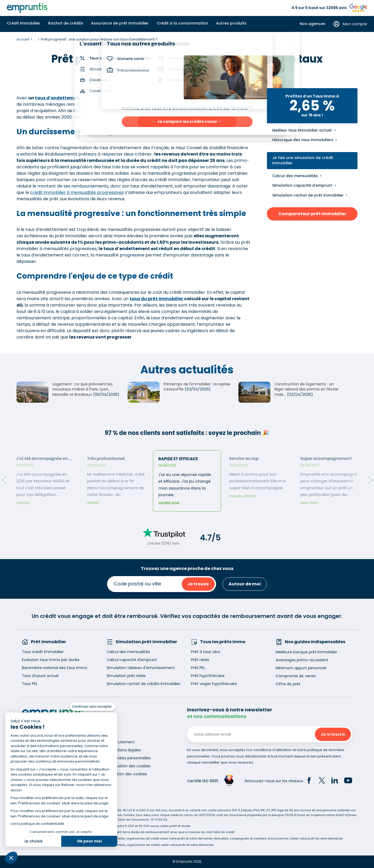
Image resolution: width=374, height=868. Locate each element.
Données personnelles (130, 758)
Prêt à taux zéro (206, 652)
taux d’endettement (58, 98)
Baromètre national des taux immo (55, 668)
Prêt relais (200, 660)
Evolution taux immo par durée (51, 660)
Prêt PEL (198, 668)
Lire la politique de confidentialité (37, 824)
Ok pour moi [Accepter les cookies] (89, 841)
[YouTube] (348, 781)
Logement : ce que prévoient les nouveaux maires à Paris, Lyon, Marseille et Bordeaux (83, 389)
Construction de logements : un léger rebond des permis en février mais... (306, 389)
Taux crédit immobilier (43, 652)
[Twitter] (322, 781)
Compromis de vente (296, 676)
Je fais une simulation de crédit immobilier (303, 160)
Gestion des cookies (128, 774)
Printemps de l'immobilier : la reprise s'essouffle (197, 387)
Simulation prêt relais (126, 676)
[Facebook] (309, 781)
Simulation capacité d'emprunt (302, 185)
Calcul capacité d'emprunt (132, 660)
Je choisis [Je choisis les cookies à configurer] (33, 841)
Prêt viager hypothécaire (214, 684)
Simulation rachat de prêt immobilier (308, 195)
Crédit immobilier (24, 23)
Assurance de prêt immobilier (120, 23)
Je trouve (198, 584)
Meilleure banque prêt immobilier (306, 652)
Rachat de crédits (66, 23)
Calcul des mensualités (295, 176)
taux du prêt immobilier (156, 299)
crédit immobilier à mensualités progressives (77, 192)
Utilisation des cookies (130, 766)
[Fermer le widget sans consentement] (93, 707)
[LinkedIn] (335, 781)
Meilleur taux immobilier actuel (302, 130)
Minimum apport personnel (301, 668)
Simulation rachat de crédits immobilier (143, 684)
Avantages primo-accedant (302, 660)
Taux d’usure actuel (40, 676)
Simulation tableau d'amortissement (141, 668)
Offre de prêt (288, 684)
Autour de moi (245, 584)
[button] (11, 858)
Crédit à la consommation (182, 23)
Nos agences (312, 24)
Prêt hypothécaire (208, 676)
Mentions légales (125, 750)
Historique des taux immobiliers (303, 140)
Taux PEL (30, 684)
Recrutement (122, 742)
